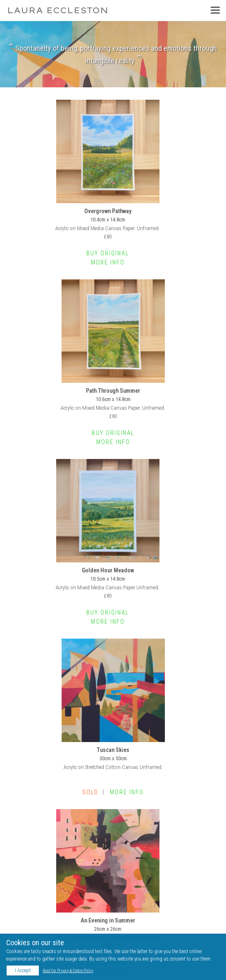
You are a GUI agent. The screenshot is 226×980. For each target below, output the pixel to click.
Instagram (29, 885)
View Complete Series (113, 785)
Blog (23, 908)
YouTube (27, 897)
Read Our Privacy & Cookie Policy (68, 971)
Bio (14, 849)
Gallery (18, 840)
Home (17, 831)
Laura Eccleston (58, 10)
